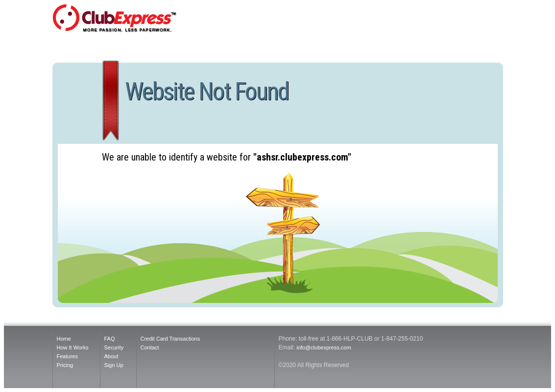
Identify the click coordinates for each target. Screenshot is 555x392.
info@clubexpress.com (324, 347)
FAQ (110, 339)
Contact (150, 347)
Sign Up (114, 365)
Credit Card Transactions (170, 339)
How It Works (73, 347)
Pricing (65, 365)
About (111, 356)
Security (114, 347)
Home (64, 339)
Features (67, 356)
